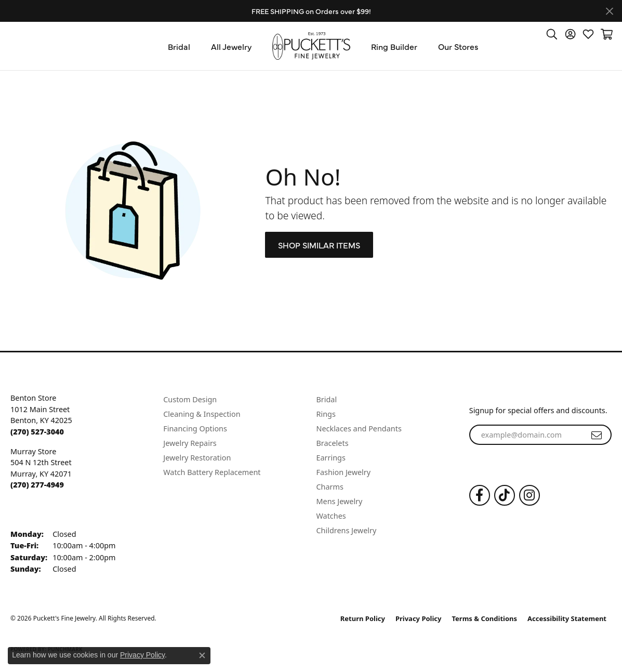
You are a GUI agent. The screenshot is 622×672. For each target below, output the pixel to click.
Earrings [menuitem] (331, 458)
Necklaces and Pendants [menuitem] (359, 429)
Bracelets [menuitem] (333, 443)
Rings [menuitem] (326, 414)
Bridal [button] (179, 46)
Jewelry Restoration (197, 458)
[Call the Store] (37, 432)
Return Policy (363, 618)
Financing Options (195, 429)
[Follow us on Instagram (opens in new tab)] (530, 495)
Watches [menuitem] (331, 516)
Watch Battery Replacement (212, 472)
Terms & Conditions (485, 618)
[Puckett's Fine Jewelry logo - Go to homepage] (311, 46)
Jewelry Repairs (190, 443)
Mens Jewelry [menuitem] (340, 501)
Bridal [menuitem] (327, 399)
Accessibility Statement (567, 618)
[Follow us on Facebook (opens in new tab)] (480, 495)
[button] (552, 34)
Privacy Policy (419, 618)
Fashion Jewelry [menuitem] (344, 472)
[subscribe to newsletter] (597, 435)
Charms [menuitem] (330, 487)
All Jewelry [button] (231, 46)
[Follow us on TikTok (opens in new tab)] (505, 495)
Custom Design (190, 399)
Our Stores (458, 46)
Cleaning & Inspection (202, 414)
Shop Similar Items (319, 245)
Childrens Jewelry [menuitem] (347, 530)
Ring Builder (394, 46)
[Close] (609, 11)
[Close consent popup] (202, 655)
